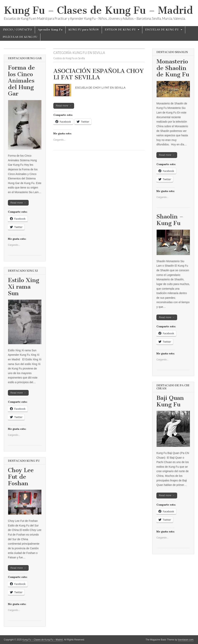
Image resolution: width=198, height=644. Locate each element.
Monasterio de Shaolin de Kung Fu (173, 68)
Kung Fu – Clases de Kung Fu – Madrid (98, 10)
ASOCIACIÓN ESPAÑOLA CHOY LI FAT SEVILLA (99, 74)
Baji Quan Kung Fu (170, 401)
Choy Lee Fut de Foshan (21, 477)
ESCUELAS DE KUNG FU (162, 30)
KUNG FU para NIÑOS (84, 30)
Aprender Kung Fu (50, 30)
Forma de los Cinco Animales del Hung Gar (21, 81)
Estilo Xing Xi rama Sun (23, 287)
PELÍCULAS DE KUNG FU (20, 37)
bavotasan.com (186, 640)
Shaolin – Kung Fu (170, 220)
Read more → (64, 106)
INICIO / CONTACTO (17, 30)
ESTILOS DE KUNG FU (120, 30)
